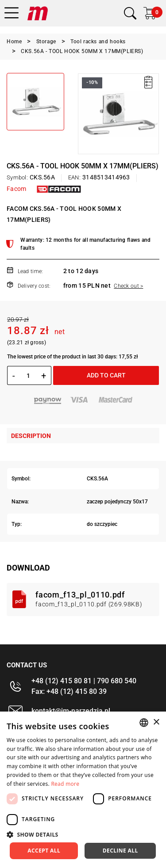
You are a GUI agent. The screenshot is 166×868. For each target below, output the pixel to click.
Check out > (128, 286)
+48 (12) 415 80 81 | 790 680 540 (84, 681)
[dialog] (83, 790)
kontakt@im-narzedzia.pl (71, 711)
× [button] (156, 722)
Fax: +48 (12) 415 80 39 (69, 691)
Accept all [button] (44, 851)
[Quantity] (28, 376)
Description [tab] (31, 436)
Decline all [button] (120, 851)
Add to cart (106, 375)
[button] (83, 834)
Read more (65, 784)
